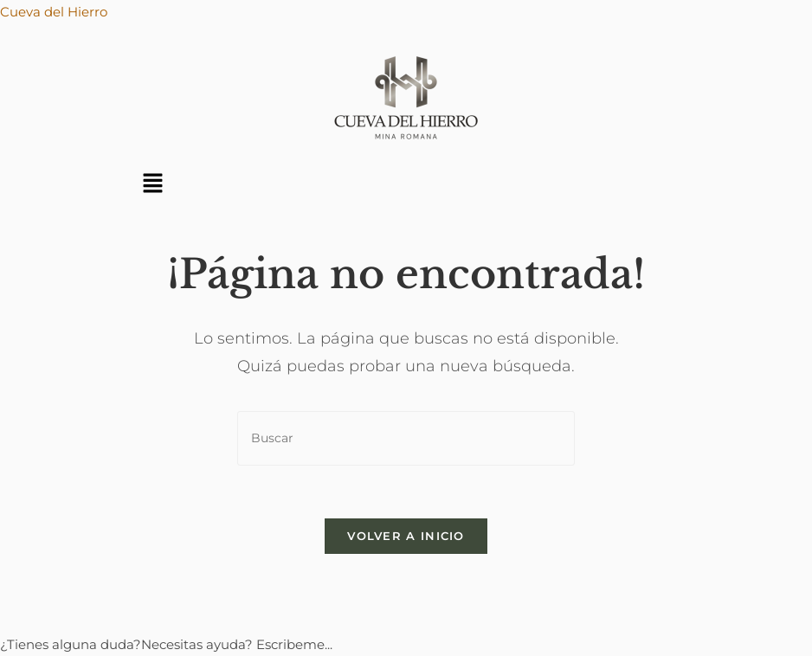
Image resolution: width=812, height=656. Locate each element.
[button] (152, 184)
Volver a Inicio (406, 536)
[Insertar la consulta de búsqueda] (406, 438)
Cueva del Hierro (54, 12)
